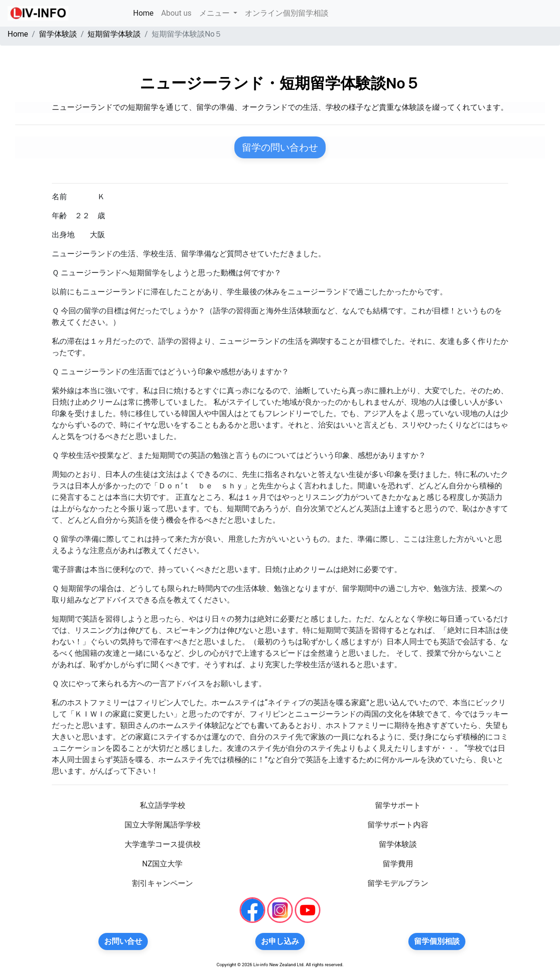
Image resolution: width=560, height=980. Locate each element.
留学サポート (398, 805)
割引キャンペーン (163, 883)
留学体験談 (58, 34)
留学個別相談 (437, 941)
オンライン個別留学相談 (287, 13)
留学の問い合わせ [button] (280, 147)
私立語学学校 (163, 805)
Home (145, 12)
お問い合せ (123, 941)
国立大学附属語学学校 (163, 825)
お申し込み (280, 941)
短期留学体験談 (114, 34)
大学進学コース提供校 (163, 844)
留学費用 (398, 864)
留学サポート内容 (398, 825)
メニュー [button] (215, 13)
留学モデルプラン (398, 883)
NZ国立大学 (162, 864)
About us (176, 13)
